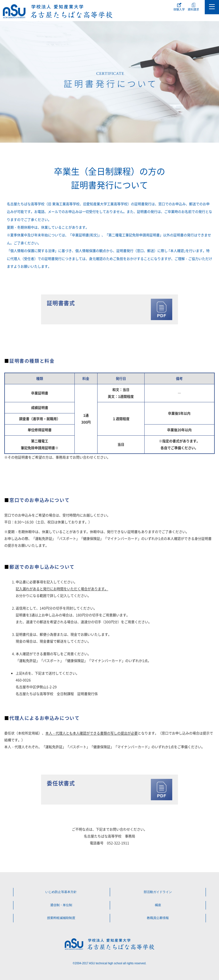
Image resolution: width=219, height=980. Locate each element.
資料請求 (193, 9)
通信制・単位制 (61, 905)
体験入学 (179, 9)
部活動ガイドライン (158, 892)
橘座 (158, 905)
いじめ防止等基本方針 (61, 892)
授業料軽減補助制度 (61, 918)
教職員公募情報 (158, 918)
